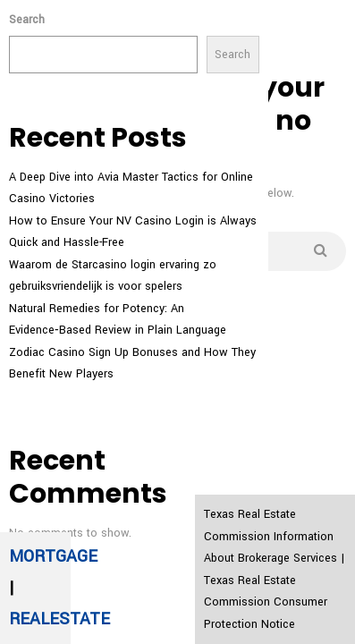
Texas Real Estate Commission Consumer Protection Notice (266, 602)
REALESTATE (59, 619)
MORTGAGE (53, 556)
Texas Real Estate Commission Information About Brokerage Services (270, 536)
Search (27, 20)
